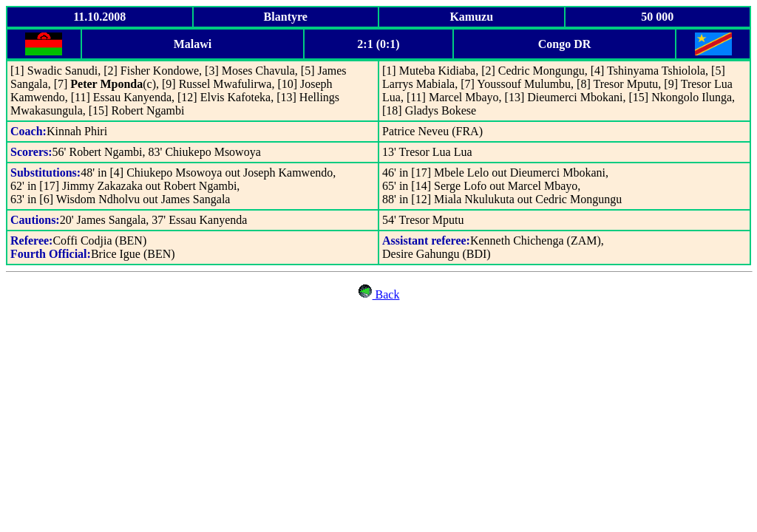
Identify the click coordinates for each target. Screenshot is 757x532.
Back (386, 294)
